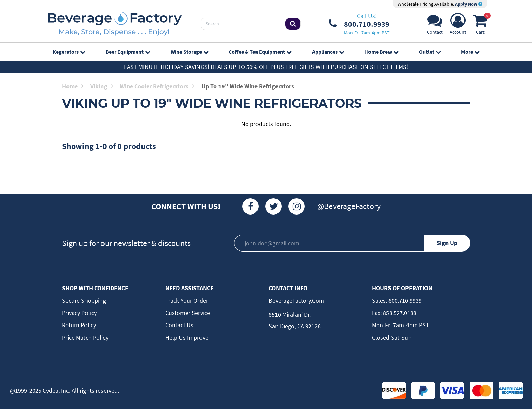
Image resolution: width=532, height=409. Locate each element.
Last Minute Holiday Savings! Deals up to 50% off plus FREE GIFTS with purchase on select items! (266, 67)
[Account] (458, 26)
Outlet (430, 52)
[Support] (435, 26)
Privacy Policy (79, 313)
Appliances (328, 52)
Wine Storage (189, 52)
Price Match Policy (85, 338)
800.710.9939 (404, 301)
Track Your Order (187, 301)
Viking (102, 86)
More (470, 52)
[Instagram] (297, 206)
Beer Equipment (128, 52)
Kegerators (69, 52)
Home (73, 86)
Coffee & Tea (260, 52)
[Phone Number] (359, 24)
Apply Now (469, 4)
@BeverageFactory (349, 206)
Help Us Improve (187, 338)
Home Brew (381, 52)
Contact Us (179, 325)
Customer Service (188, 313)
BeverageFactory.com (296, 301)
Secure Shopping (84, 301)
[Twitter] (273, 206)
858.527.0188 (399, 313)
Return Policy (79, 325)
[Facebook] (250, 206)
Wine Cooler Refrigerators (157, 86)
